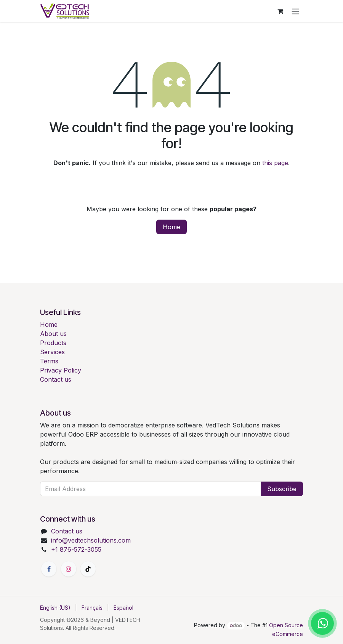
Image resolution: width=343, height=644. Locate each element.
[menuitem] (55, 608)
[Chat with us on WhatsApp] (322, 623)
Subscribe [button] (282, 489)
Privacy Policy (61, 370)
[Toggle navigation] (295, 11)
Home (171, 227)
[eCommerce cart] (280, 11)
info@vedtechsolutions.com (91, 540)
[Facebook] (49, 569)
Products (53, 343)
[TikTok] (88, 569)
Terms (49, 361)
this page (275, 163)
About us (53, 334)
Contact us (56, 379)
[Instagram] (69, 569)
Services (52, 352)
